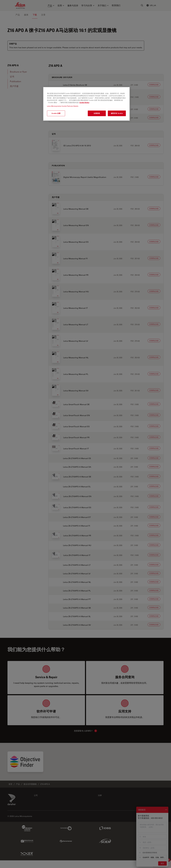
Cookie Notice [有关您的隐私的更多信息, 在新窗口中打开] (84, 102)
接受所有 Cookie (117, 113)
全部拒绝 (97, 113)
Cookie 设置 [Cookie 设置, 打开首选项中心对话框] (56, 113)
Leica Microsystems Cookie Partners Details (63, 106)
